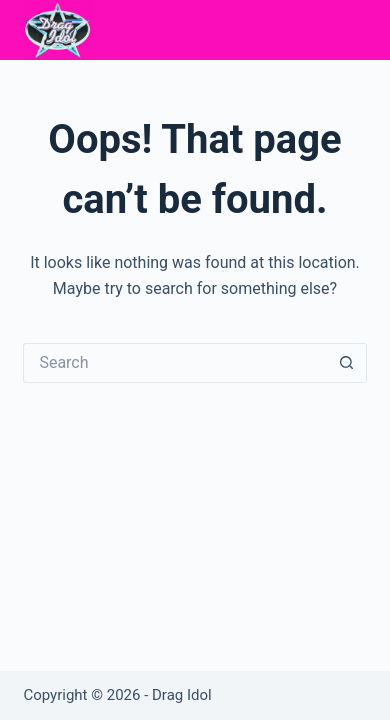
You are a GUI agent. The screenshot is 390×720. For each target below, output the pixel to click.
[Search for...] (174, 363)
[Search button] (347, 363)
